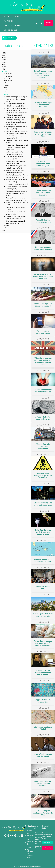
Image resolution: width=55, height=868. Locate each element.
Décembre (8, 74)
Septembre (8, 81)
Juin (6, 88)
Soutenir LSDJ (49, 23)
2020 (4, 67)
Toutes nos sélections (29, 849)
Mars (6, 94)
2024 (4, 58)
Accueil (7, 16)
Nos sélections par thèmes (29, 842)
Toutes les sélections (13, 26)
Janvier (7, 228)
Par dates (17, 16)
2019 (4, 69)
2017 (4, 230)
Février (7, 226)
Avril (6, 92)
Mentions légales (38, 847)
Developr (38, 866)
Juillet (6, 85)
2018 (4, 71)
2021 (4, 65)
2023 (4, 60)
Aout (6, 83)
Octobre (7, 78)
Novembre (8, 76)
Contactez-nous (38, 838)
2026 (4, 53)
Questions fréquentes (38, 834)
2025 (4, 55)
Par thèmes (8, 21)
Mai (6, 90)
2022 (4, 62)
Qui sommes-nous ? (11, 30)
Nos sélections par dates (29, 835)
